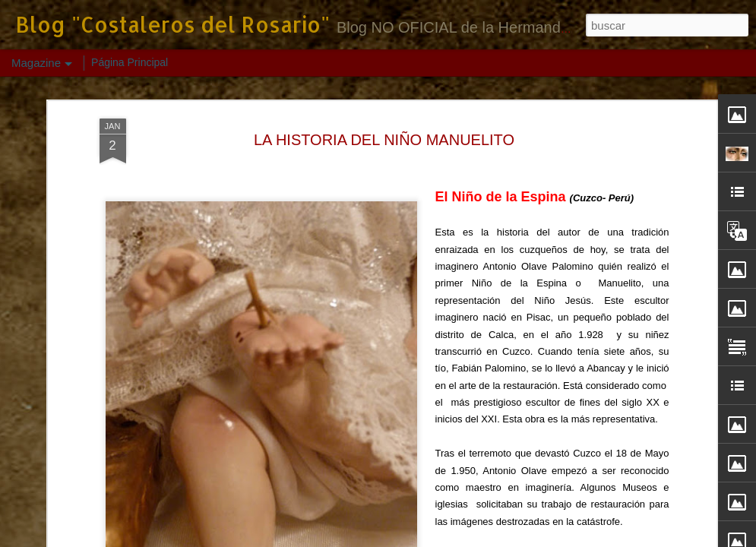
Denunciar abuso (563, 539)
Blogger (513, 539)
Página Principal (130, 62)
